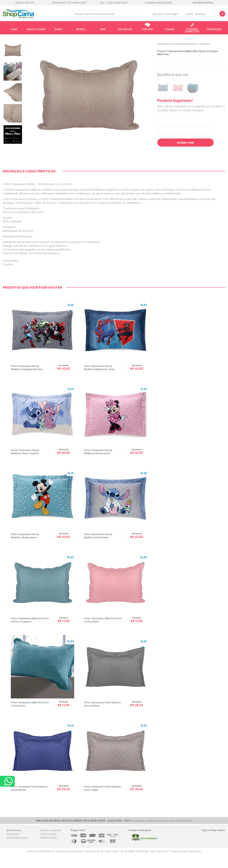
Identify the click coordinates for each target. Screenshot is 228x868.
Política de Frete (49, 851)
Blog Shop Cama (221, 850)
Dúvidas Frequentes (51, 844)
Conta (189, 14)
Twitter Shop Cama (212, 850)
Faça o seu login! (168, 14)
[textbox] (106, 14)
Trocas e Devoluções (17, 851)
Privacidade (12, 847)
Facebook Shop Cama (205, 850)
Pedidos (200, 14)
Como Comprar (48, 847)
